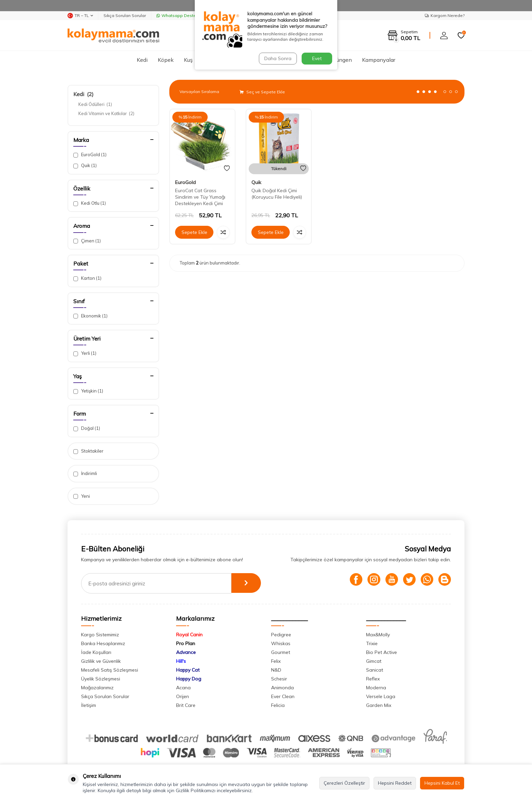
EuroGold (90, 155)
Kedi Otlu (90, 203)
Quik (85, 166)
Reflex (373, 679)
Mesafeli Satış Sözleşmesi (110, 670)
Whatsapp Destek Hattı (183, 15)
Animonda (282, 688)
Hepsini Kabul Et (442, 783)
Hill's (181, 661)
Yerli (85, 353)
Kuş (188, 60)
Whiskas (281, 643)
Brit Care (186, 705)
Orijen (183, 696)
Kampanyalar (379, 60)
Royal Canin (189, 635)
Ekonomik (90, 316)
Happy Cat (188, 670)
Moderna (376, 688)
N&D (276, 670)
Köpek (166, 60)
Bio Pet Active (382, 652)
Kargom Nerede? (445, 15)
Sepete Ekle (194, 232)
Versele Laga (381, 696)
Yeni (82, 496)
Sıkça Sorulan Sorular (125, 15)
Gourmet (281, 652)
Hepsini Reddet (395, 783)
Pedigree (281, 635)
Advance (186, 652)
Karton (87, 278)
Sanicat (375, 670)
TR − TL (80, 16)
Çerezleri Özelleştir (344, 783)
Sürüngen (340, 60)
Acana (183, 688)
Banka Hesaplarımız (103, 643)
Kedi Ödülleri (95, 104)
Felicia (278, 705)
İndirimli (85, 473)
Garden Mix (379, 705)
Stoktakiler (88, 451)
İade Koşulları (96, 652)
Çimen (87, 241)
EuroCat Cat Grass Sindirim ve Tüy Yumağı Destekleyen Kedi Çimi (200, 197)
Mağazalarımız (97, 688)
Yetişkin (88, 391)
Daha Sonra (278, 58)
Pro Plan (186, 643)
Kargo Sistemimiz (100, 635)
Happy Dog (189, 679)
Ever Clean (283, 696)
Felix (276, 661)
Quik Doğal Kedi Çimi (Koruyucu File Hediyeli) (277, 194)
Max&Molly (378, 635)
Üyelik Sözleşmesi (101, 679)
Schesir (279, 679)
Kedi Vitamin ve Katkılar (106, 113)
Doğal (87, 428)
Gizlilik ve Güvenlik (101, 661)
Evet (317, 58)
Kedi (142, 60)
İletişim (89, 705)
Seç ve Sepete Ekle (262, 92)
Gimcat (374, 661)
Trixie (372, 643)
